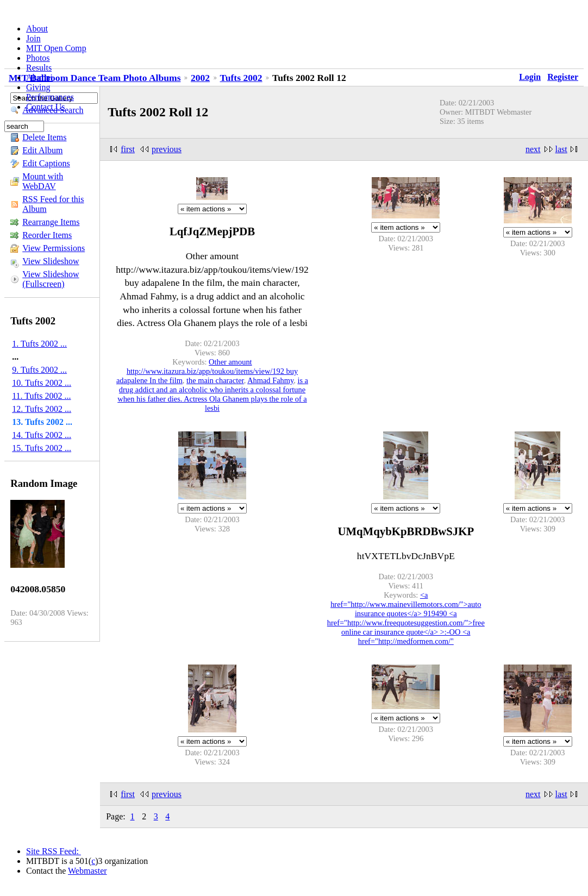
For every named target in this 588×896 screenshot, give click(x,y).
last (561, 149)
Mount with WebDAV (43, 181)
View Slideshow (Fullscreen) (51, 279)
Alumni (39, 77)
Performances (50, 97)
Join (33, 38)
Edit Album (42, 150)
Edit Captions (46, 163)
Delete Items (44, 137)
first (128, 149)
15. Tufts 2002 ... (42, 448)
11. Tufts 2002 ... (41, 396)
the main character (215, 380)
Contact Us (46, 107)
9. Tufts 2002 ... (39, 370)
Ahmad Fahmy (270, 380)
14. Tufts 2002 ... (42, 435)
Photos (38, 58)
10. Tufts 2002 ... (42, 383)
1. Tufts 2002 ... (39, 344)
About (37, 29)
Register (563, 77)
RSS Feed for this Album (53, 204)
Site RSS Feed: (54, 851)
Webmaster (87, 871)
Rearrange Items (51, 222)
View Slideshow (51, 261)
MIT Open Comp (56, 48)
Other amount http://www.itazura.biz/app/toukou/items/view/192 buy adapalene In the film (207, 371)
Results (39, 68)
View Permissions (54, 248)
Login (530, 77)
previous (167, 149)
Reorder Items (47, 235)
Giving (38, 87)
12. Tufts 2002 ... (42, 409)
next (533, 149)
